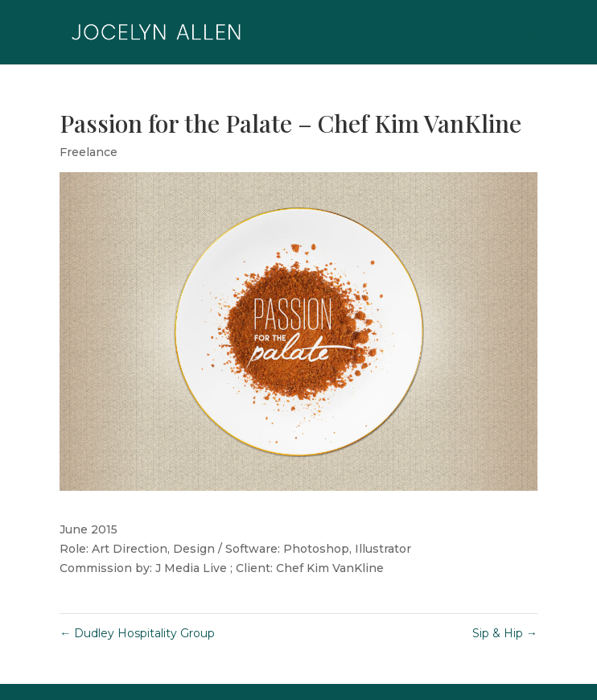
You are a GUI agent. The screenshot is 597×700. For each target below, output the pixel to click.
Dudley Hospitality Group (137, 633)
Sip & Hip (505, 633)
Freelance (89, 152)
